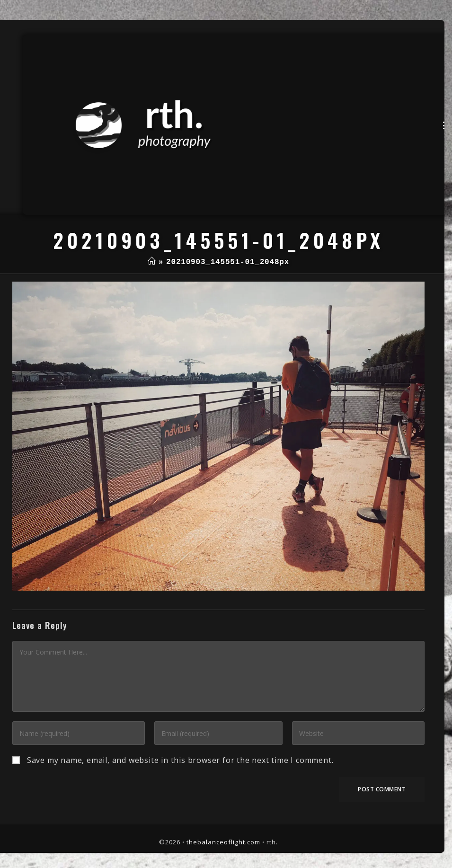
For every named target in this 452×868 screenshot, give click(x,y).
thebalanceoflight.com (223, 842)
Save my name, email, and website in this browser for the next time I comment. (180, 760)
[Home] (152, 262)
